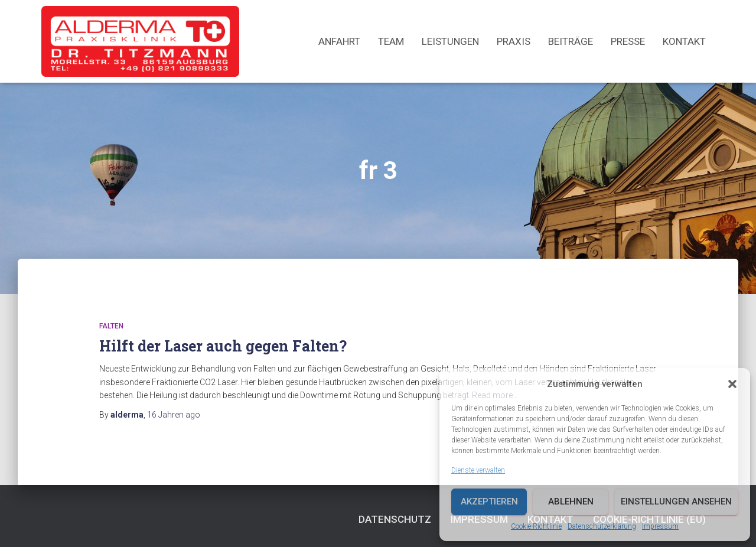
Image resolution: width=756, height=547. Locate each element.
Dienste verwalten (478, 470)
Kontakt (684, 41)
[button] (732, 384)
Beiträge (571, 41)
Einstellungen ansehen (676, 502)
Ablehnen (571, 502)
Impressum (660, 526)
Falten (111, 326)
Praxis (514, 41)
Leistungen (450, 41)
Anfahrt (339, 41)
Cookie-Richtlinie (536, 526)
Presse (628, 41)
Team (391, 41)
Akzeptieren (489, 502)
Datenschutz (395, 519)
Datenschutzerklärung (602, 526)
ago (174, 415)
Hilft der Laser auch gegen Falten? (223, 346)
